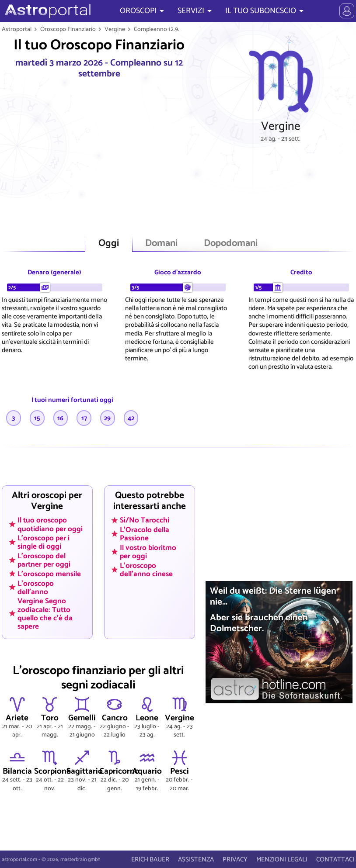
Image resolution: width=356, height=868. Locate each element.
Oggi (109, 244)
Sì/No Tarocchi (145, 520)
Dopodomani (231, 244)
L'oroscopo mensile (49, 574)
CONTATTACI (335, 859)
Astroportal (17, 29)
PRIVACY (235, 859)
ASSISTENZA (196, 859)
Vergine (115, 29)
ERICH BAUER (150, 859)
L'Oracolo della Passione (145, 534)
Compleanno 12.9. (157, 29)
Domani (161, 244)
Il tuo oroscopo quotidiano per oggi (50, 524)
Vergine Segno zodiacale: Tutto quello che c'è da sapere (45, 614)
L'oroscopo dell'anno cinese (146, 569)
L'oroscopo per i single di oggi (44, 542)
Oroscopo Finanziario (68, 29)
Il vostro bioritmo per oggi (148, 552)
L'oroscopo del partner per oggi (44, 560)
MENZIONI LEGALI (282, 859)
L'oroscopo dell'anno (36, 587)
